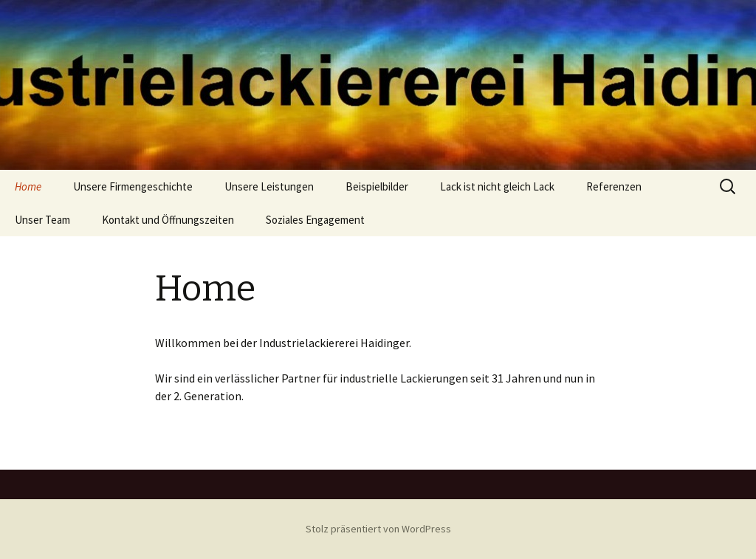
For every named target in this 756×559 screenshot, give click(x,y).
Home (28, 186)
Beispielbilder (377, 186)
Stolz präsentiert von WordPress (378, 529)
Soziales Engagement (315, 220)
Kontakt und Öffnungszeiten (168, 220)
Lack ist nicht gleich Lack (497, 186)
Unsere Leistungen (269, 186)
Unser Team (42, 220)
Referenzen (614, 186)
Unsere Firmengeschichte (133, 186)
